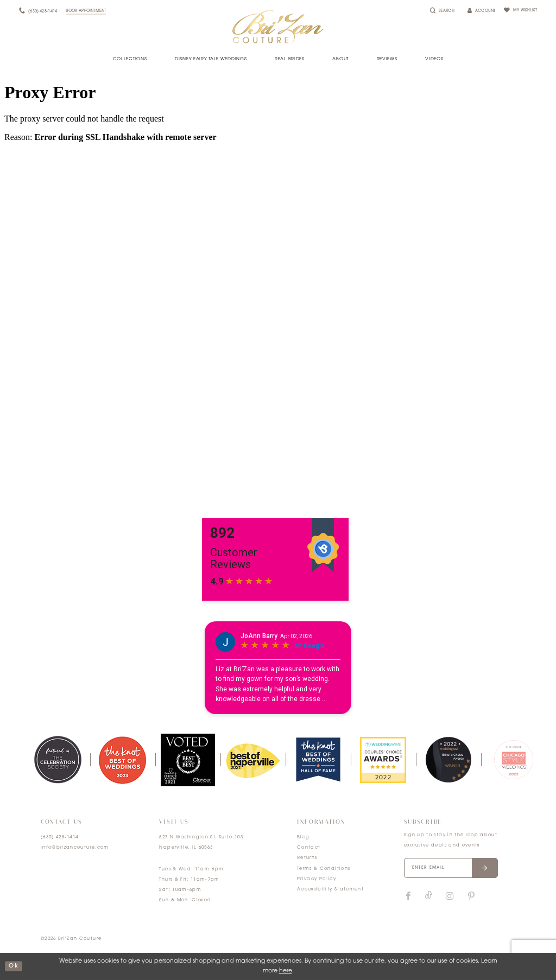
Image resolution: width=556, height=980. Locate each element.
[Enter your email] (453, 868)
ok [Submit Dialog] (14, 966)
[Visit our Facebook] (408, 897)
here (286, 971)
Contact (309, 848)
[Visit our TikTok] (429, 897)
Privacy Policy (317, 879)
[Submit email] (488, 868)
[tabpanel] (58, 760)
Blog (303, 837)
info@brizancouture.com (75, 848)
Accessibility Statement (330, 889)
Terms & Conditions (324, 869)
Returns (307, 858)
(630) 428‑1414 (60, 837)
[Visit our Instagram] (450, 897)
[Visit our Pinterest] (471, 897)
